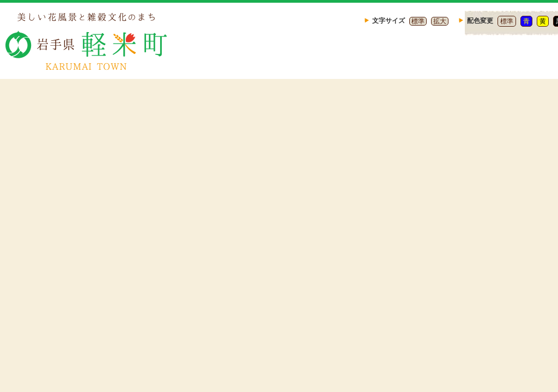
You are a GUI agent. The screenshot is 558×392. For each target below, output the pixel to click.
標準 (418, 21)
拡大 (440, 21)
